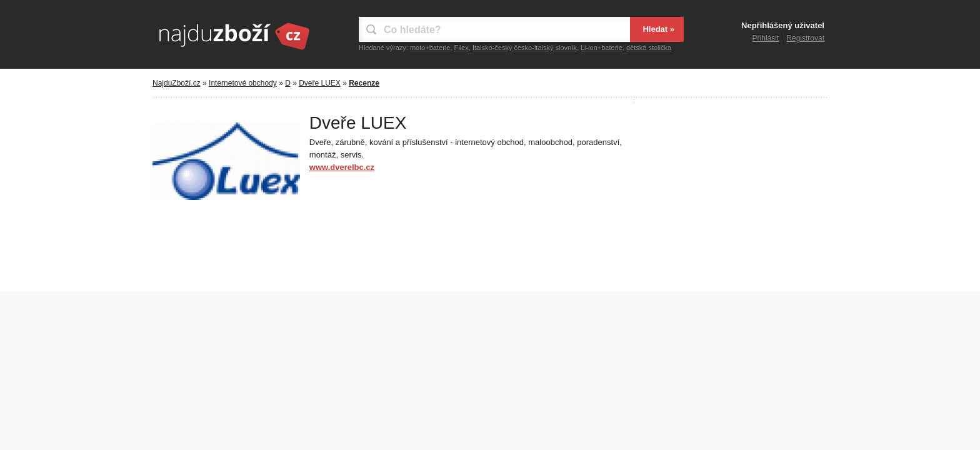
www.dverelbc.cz (342, 167)
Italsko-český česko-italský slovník (525, 47)
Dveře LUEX (320, 83)
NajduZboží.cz (177, 83)
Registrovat (805, 38)
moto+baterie (430, 47)
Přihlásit (766, 38)
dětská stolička (649, 47)
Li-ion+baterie (602, 47)
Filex (462, 47)
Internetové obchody (243, 83)
